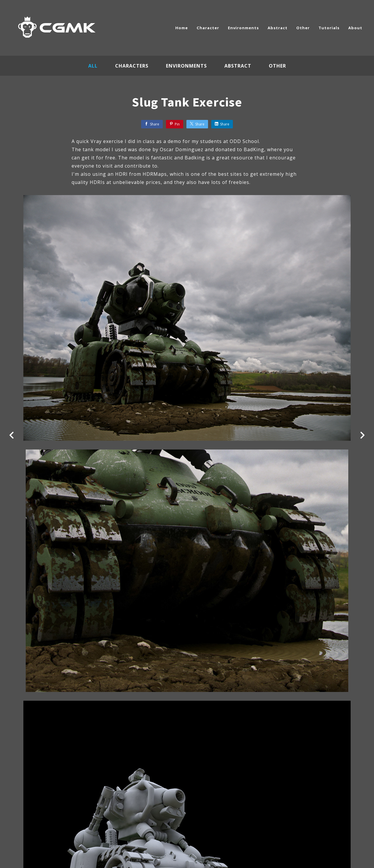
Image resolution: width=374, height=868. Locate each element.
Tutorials (329, 28)
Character (208, 28)
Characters (132, 66)
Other (303, 28)
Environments (243, 28)
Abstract (278, 28)
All (93, 66)
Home (182, 28)
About (355, 28)
